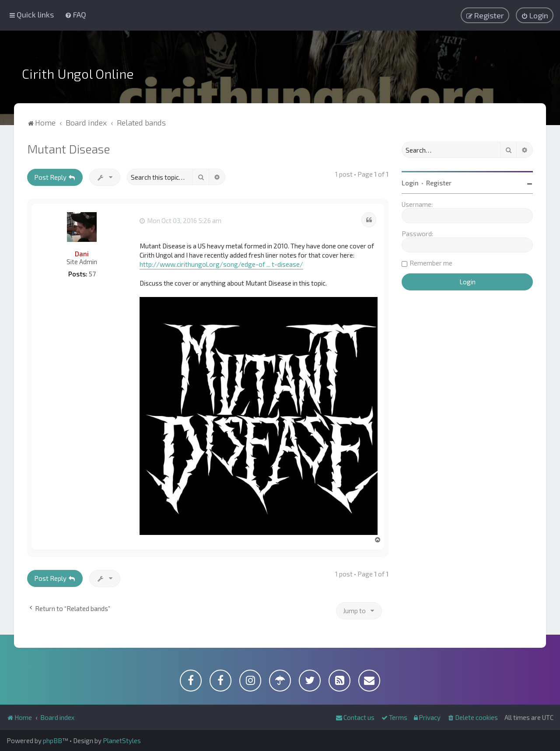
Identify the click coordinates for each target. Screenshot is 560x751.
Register (439, 183)
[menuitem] (75, 14)
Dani (82, 254)
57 (92, 274)
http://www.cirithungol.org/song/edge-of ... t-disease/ (221, 264)
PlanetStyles (122, 741)
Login (410, 183)
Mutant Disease (68, 149)
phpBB (52, 741)
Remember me (431, 263)
